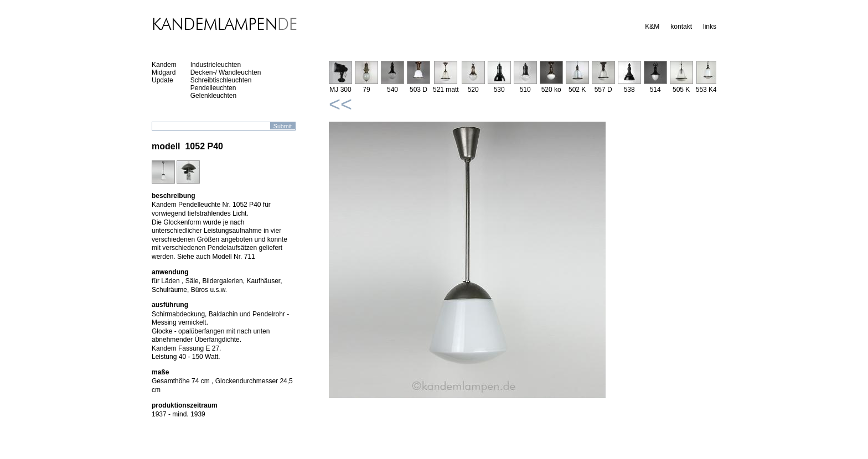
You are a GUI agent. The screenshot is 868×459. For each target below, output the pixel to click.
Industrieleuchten (216, 65)
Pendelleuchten (213, 88)
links (710, 27)
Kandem (164, 65)
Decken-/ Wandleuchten (226, 72)
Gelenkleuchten (213, 96)
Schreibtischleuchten (221, 80)
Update (162, 80)
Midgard (164, 72)
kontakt (681, 27)
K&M (652, 27)
